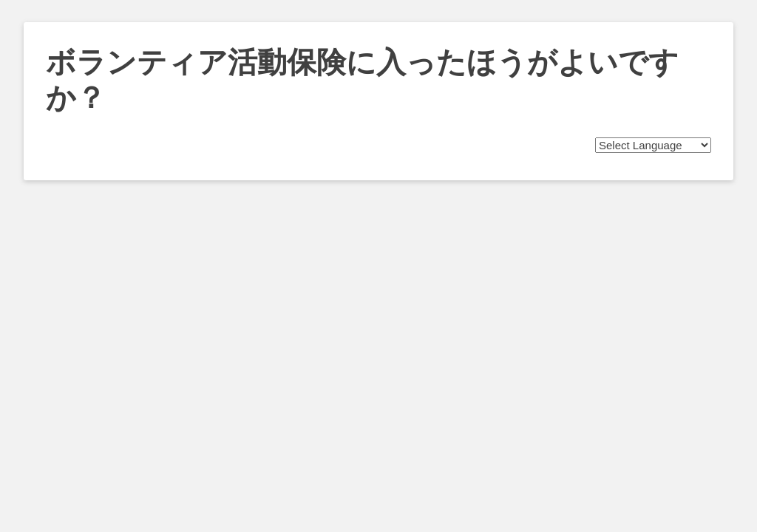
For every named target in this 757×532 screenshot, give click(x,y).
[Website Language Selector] (653, 145)
